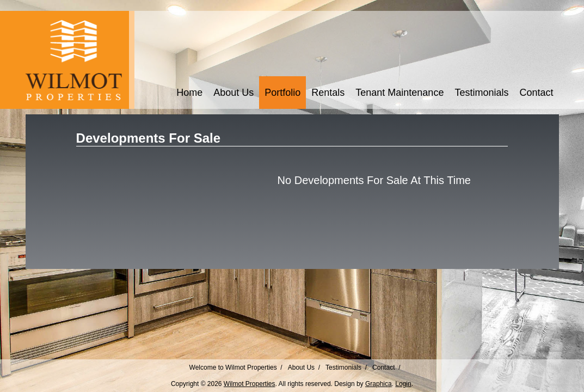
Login (403, 384)
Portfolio (282, 93)
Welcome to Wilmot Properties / (236, 367)
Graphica (379, 384)
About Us (233, 93)
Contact (536, 93)
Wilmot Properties (250, 384)
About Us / (304, 367)
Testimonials (481, 93)
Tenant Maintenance (399, 93)
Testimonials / (346, 367)
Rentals (328, 93)
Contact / (386, 367)
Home (189, 93)
